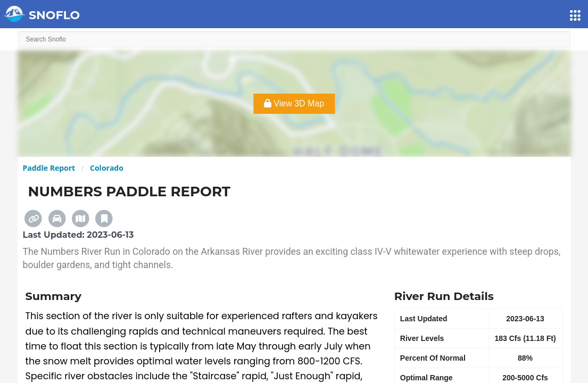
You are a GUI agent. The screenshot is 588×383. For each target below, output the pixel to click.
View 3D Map (294, 103)
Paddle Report (49, 168)
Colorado (107, 168)
